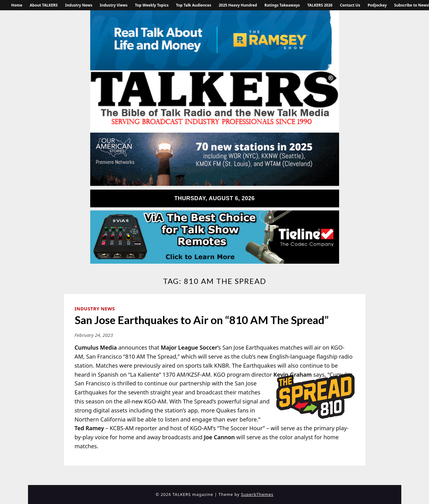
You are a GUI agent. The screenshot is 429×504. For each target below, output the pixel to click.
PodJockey (377, 5)
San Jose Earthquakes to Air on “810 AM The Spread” (202, 320)
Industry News (79, 5)
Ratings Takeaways (282, 5)
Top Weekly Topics (152, 5)
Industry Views (114, 5)
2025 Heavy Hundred (238, 5)
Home (17, 5)
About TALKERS (44, 5)
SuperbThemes (257, 494)
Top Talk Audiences (194, 5)
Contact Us (350, 5)
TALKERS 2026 (320, 5)
